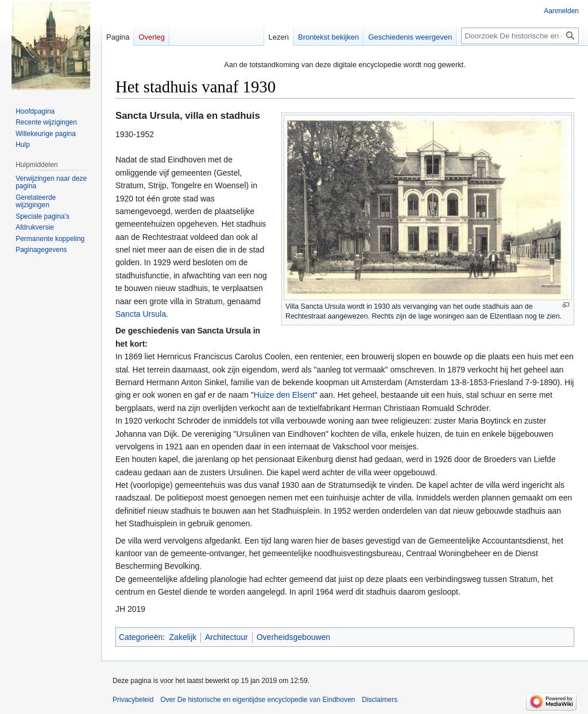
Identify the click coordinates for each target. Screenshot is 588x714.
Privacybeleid (133, 700)
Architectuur (227, 637)
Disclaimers (380, 700)
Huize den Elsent (284, 395)
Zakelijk (183, 637)
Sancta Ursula (141, 314)
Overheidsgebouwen (293, 637)
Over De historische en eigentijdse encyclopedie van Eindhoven (258, 700)
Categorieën (141, 637)
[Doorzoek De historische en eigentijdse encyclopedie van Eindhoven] (520, 36)
